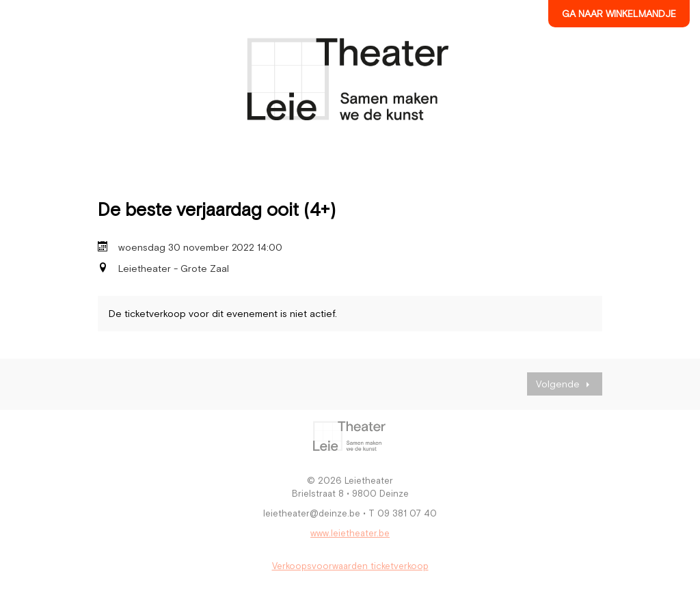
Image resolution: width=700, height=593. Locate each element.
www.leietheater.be (350, 533)
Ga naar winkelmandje (619, 14)
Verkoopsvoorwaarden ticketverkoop (350, 566)
